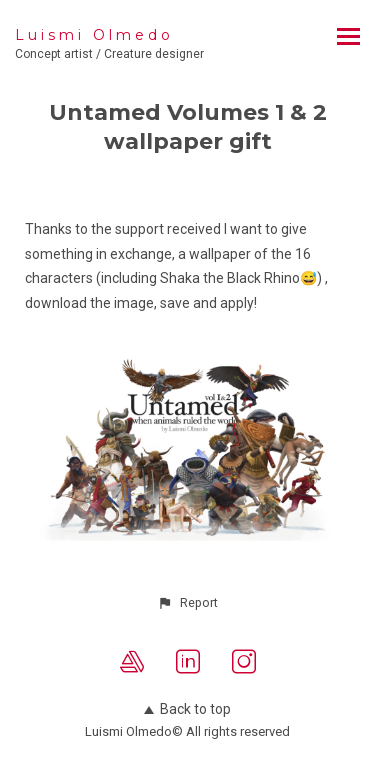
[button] (187, 603)
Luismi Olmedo (94, 35)
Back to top (187, 709)
